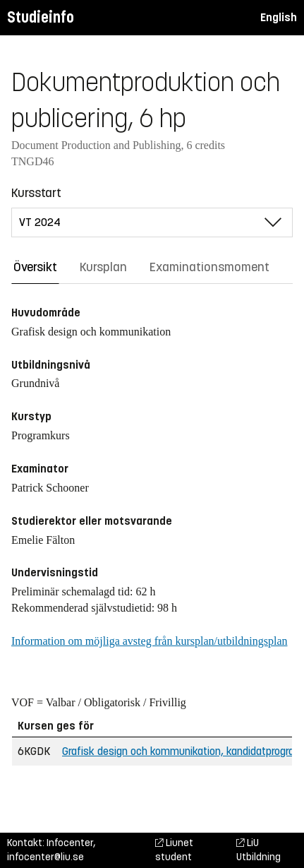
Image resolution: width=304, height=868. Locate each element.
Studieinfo (41, 17)
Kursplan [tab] (103, 267)
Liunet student (174, 850)
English (279, 17)
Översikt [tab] (35, 267)
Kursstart (36, 193)
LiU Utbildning (259, 850)
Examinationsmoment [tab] (209, 267)
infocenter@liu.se (45, 857)
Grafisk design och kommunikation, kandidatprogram (183, 751)
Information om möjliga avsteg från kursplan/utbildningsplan (149, 641)
